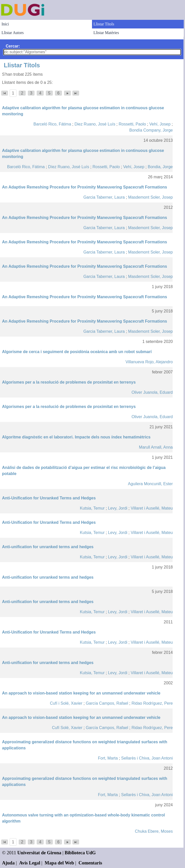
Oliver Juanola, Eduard (152, 392)
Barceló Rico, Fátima (52, 124)
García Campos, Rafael (107, 703)
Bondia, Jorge (160, 167)
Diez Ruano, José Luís (95, 124)
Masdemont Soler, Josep (151, 197)
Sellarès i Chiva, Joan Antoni (147, 758)
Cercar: (13, 46)
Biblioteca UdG (80, 853)
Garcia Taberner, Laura (104, 197)
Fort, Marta (108, 758)
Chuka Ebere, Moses (154, 831)
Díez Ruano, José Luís (69, 167)
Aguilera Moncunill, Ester (150, 484)
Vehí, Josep (160, 124)
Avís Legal (30, 863)
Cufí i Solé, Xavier (66, 703)
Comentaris (90, 863)
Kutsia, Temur (92, 508)
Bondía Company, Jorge (151, 130)
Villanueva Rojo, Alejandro (149, 362)
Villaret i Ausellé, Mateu (152, 508)
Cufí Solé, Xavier (67, 728)
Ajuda (8, 863)
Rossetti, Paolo (132, 124)
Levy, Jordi (118, 508)
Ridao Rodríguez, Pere (152, 703)
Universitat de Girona (39, 853)
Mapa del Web (59, 863)
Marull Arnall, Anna (156, 447)
